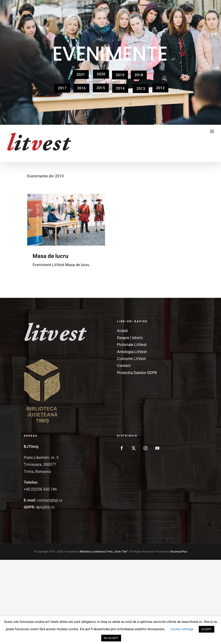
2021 (81, 74)
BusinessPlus (179, 552)
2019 (120, 75)
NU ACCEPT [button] (111, 638)
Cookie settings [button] (182, 629)
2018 (139, 75)
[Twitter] (134, 448)
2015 (101, 88)
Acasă (122, 331)
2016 (81, 88)
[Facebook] (122, 448)
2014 (120, 88)
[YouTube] (157, 448)
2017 (62, 88)
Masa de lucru (51, 256)
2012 (160, 88)
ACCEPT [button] (207, 629)
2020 (101, 74)
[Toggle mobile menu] (212, 131)
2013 (141, 88)
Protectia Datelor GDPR (137, 373)
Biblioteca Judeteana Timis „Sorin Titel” (104, 552)
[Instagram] (145, 448)
